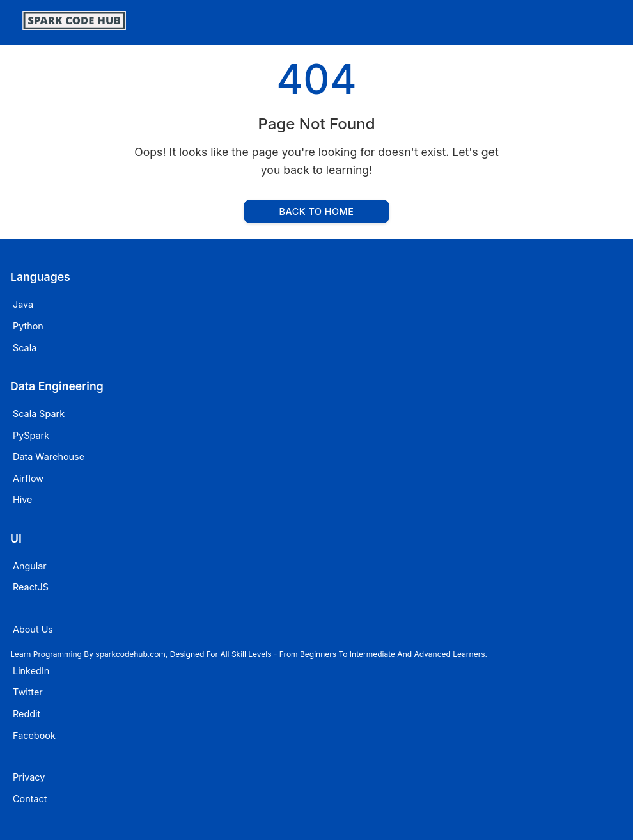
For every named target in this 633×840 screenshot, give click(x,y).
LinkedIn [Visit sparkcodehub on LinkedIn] (31, 671)
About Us (33, 629)
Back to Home (317, 211)
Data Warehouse (49, 456)
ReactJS (31, 587)
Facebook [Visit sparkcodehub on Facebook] (34, 735)
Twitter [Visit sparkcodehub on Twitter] (28, 692)
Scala (25, 348)
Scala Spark (39, 414)
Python (28, 326)
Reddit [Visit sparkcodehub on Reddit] (27, 714)
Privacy (29, 777)
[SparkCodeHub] (74, 26)
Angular (30, 566)
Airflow (28, 478)
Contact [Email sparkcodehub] (30, 799)
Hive (22, 499)
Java (23, 304)
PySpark (31, 435)
